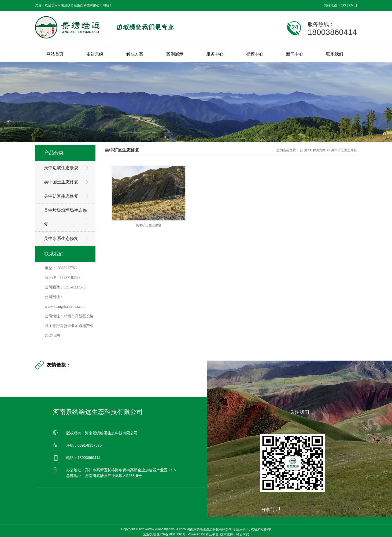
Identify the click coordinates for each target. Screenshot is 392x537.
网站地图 (330, 5)
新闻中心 (295, 54)
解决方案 (135, 54)
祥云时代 (243, 534)
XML (352, 5)
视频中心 (255, 54)
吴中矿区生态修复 (61, 196)
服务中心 (215, 54)
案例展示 (175, 54)
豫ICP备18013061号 (171, 534)
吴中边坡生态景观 (61, 168)
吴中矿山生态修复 (149, 225)
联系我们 (335, 54)
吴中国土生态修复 (61, 182)
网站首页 (55, 54)
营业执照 (149, 534)
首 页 (303, 150)
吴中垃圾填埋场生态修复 (65, 217)
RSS (343, 5)
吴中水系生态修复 (61, 238)
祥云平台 (212, 534)
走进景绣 (95, 54)
